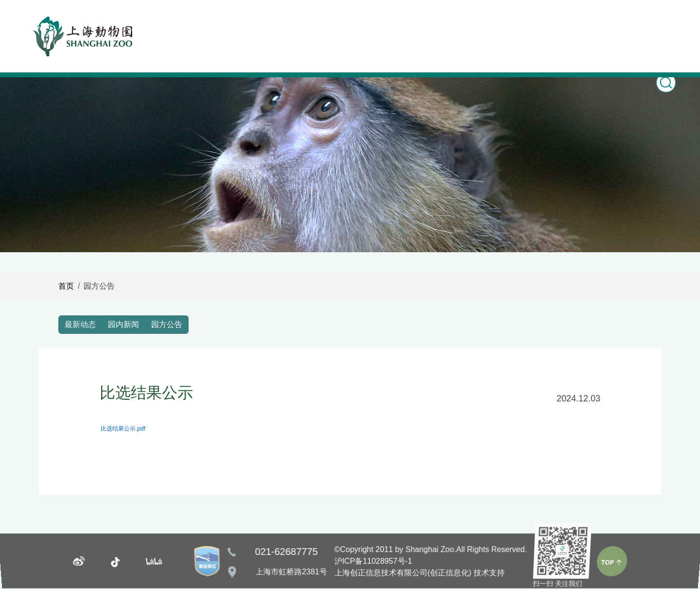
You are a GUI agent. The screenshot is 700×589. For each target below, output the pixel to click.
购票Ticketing (539, 31)
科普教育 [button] (355, 23)
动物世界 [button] (294, 23)
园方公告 (167, 324)
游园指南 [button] (478, 23)
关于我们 (661, 23)
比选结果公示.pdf (123, 429)
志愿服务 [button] (600, 23)
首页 (179, 23)
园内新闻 (123, 324)
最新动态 (80, 324)
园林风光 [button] (417, 23)
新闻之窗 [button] (233, 23)
